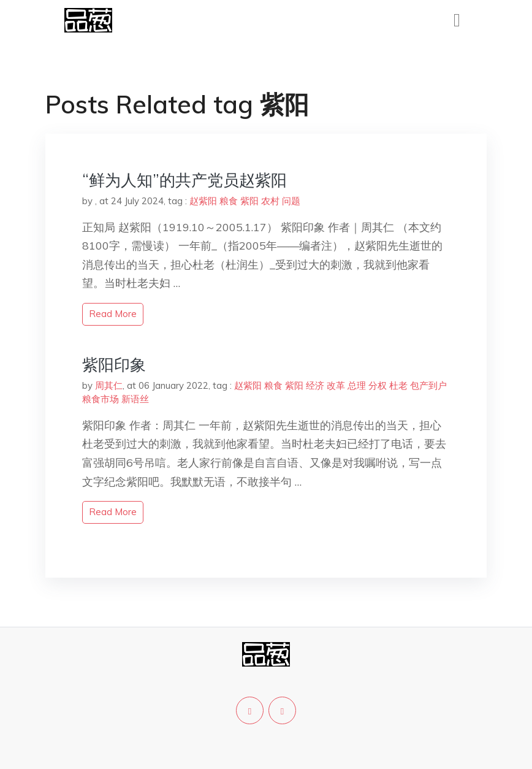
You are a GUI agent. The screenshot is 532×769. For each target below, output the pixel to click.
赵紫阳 (203, 201)
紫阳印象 (114, 365)
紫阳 (249, 201)
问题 (291, 201)
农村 (270, 201)
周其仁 (109, 385)
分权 (378, 385)
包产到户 (428, 385)
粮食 (229, 201)
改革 (336, 385)
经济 (315, 385)
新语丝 (135, 399)
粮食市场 (101, 399)
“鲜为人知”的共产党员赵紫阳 (184, 180)
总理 (357, 385)
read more (113, 314)
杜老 (398, 385)
